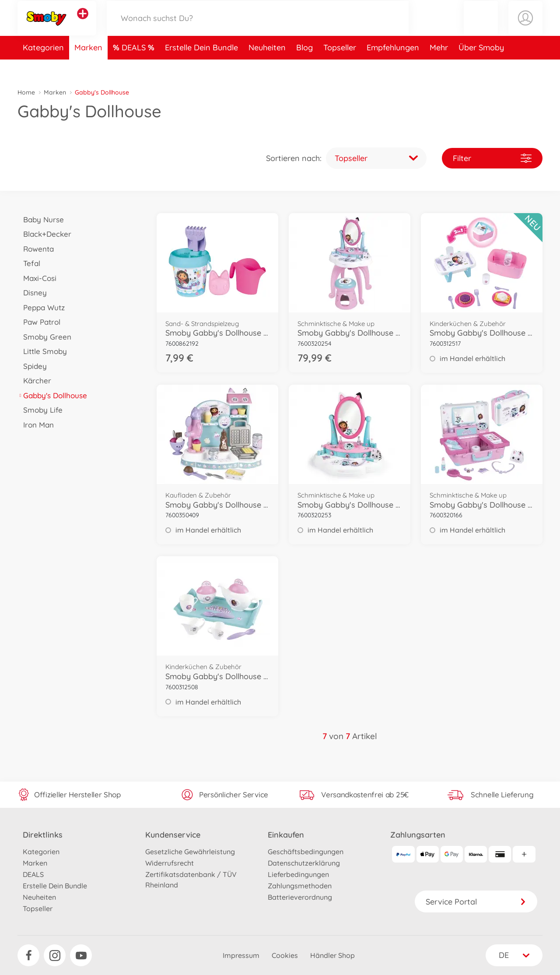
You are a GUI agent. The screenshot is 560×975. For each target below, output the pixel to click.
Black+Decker (44, 234)
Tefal (29, 263)
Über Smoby (481, 67)
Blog (304, 67)
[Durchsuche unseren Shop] (258, 28)
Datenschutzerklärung (304, 863)
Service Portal (476, 902)
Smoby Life (40, 410)
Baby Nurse (41, 219)
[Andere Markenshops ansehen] (83, 24)
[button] (481, 28)
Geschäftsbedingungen (306, 852)
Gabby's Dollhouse (52, 395)
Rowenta (36, 249)
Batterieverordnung (300, 897)
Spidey (32, 366)
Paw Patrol (39, 322)
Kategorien (43, 67)
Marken (88, 67)
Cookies (285, 955)
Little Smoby (42, 351)
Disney (32, 293)
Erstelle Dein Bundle (201, 67)
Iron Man (36, 425)
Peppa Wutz (41, 307)
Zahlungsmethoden (300, 886)
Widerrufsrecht (170, 863)
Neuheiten (267, 67)
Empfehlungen (393, 67)
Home (26, 92)
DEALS (135, 67)
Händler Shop (332, 955)
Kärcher (34, 381)
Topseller (340, 67)
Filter (492, 158)
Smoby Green (44, 337)
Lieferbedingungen (298, 874)
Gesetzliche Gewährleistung (190, 852)
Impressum (241, 955)
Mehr (439, 67)
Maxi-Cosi (37, 278)
